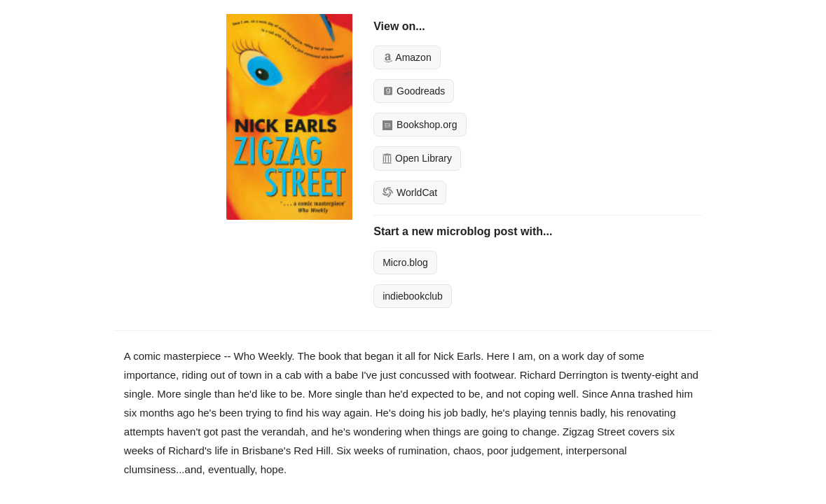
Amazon (407, 57)
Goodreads (414, 91)
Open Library (417, 158)
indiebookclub (413, 296)
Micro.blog (405, 262)
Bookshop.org (420, 125)
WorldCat (410, 192)
